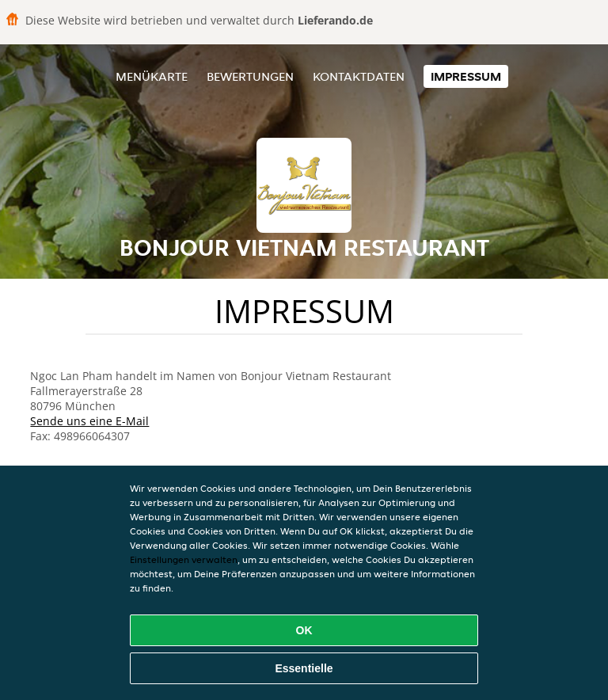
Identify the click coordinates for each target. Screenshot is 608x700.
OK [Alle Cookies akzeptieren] (304, 630)
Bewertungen (250, 76)
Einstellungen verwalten (184, 559)
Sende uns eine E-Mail (89, 421)
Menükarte (152, 76)
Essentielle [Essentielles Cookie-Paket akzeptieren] (304, 668)
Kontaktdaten (359, 76)
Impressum (466, 76)
